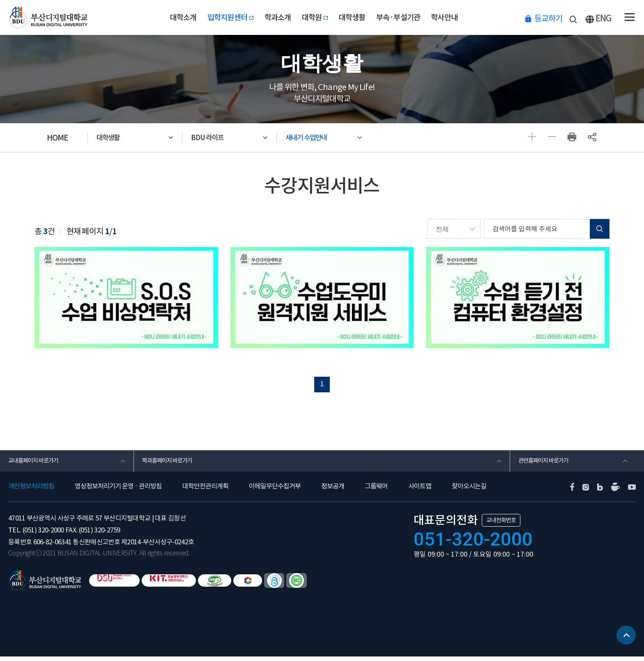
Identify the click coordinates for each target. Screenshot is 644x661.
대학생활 (360, 17)
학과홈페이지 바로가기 (171, 464)
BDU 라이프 (213, 138)
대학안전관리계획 (205, 491)
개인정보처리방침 (31, 491)
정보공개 (333, 491)
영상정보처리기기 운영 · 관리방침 (118, 491)
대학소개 (160, 17)
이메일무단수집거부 (275, 491)
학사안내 (468, 17)
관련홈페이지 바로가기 (548, 464)
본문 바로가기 (0, 0)
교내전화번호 (501, 525)
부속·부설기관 (414, 17)
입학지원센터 (215, 17)
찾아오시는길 (469, 491)
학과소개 (270, 17)
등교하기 (548, 18)
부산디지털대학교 (51, 17)
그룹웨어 (376, 491)
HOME (57, 138)
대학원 (315, 17)
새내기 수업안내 (314, 138)
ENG (604, 18)
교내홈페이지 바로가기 (38, 464)
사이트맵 (420, 491)
